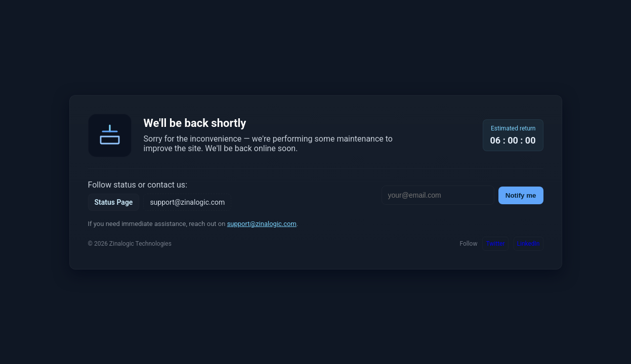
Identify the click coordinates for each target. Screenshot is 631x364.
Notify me (521, 195)
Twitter (495, 244)
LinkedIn (529, 244)
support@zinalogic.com (187, 202)
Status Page (114, 202)
